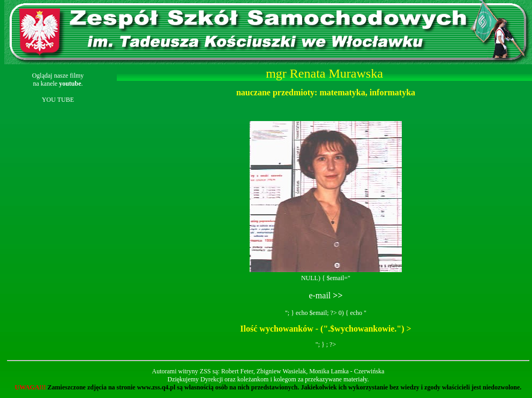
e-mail (325, 295)
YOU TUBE (58, 100)
